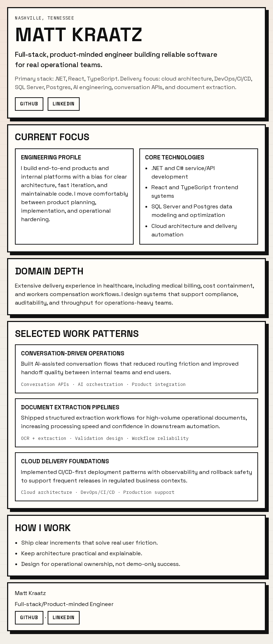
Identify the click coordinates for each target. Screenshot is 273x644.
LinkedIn (64, 104)
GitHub (29, 104)
